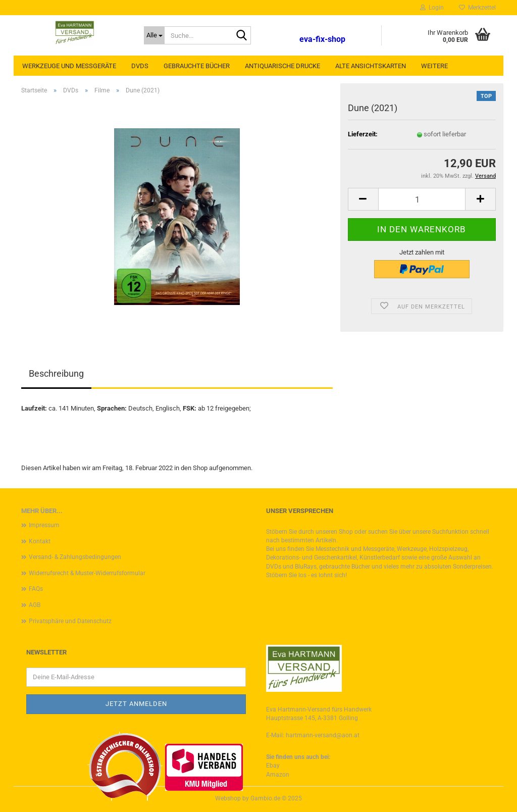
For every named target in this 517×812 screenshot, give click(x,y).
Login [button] (432, 8)
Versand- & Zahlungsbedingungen (75, 557)
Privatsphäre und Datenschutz (70, 621)
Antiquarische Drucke (282, 66)
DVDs (140, 66)
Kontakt (40, 541)
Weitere (434, 66)
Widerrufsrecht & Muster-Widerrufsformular (87, 573)
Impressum (44, 525)
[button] (363, 199)
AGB (35, 605)
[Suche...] (154, 35)
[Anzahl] (422, 199)
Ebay (273, 766)
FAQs (36, 589)
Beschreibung (56, 373)
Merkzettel (477, 8)
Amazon (278, 775)
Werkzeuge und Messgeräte (69, 66)
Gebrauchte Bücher (197, 66)
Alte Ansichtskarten (371, 66)
